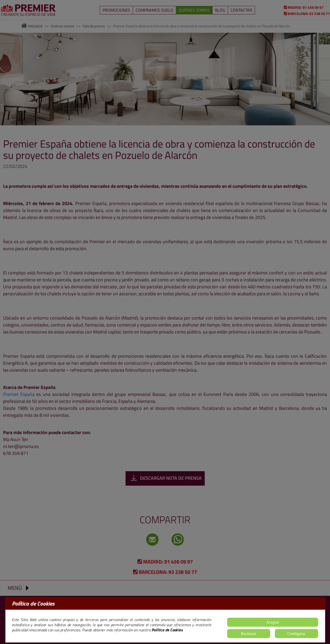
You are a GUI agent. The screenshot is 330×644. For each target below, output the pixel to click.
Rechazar (249, 634)
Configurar (296, 634)
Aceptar (273, 622)
